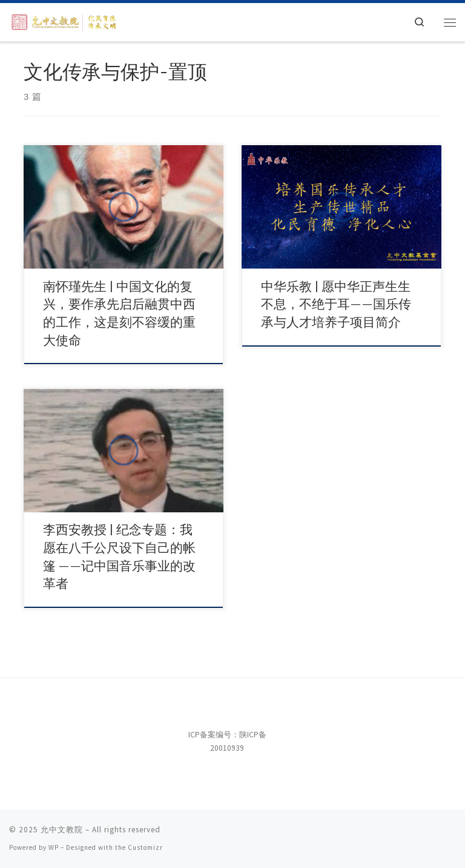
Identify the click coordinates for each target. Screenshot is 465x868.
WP (54, 847)
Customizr (145, 847)
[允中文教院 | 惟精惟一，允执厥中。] (65, 21)
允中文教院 (62, 830)
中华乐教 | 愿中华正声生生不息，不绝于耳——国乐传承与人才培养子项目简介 (336, 305)
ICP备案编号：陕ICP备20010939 (227, 741)
